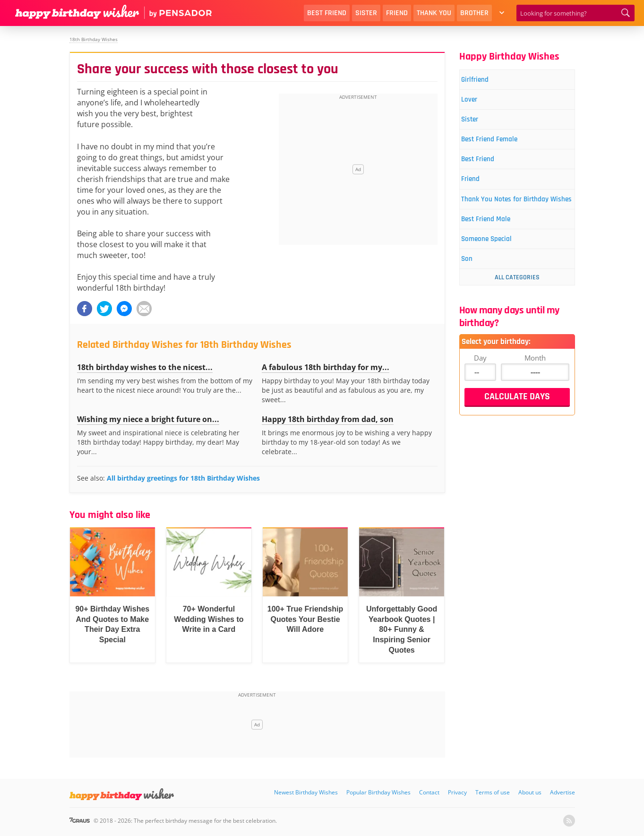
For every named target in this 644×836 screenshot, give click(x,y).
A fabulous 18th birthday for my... (326, 367)
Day (480, 392)
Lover (476, 103)
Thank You (434, 13)
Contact (429, 792)
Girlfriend (483, 81)
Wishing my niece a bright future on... (148, 419)
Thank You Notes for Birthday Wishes (517, 220)
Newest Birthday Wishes (306, 792)
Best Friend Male (495, 248)
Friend (397, 13)
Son (473, 292)
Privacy (457, 792)
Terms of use (493, 792)
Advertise (562, 792)
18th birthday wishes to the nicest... (145, 367)
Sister (366, 13)
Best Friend (327, 13)
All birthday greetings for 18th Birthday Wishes (183, 478)
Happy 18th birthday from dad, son (328, 419)
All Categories (517, 311)
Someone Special (496, 270)
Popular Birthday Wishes (378, 792)
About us (530, 792)
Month (535, 392)
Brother (474, 13)
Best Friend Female (500, 147)
